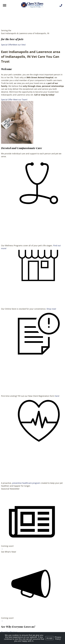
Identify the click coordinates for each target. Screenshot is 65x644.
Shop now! (51, 309)
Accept (49, 638)
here (57, 396)
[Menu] (5, 5)
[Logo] (32, 5)
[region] (17, 122)
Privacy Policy (58, 638)
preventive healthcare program (26, 483)
